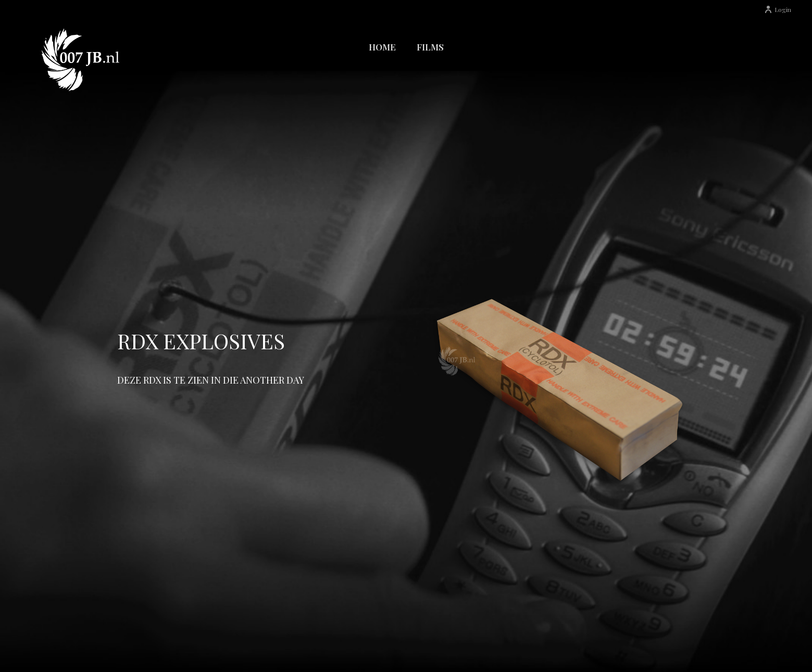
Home (382, 47)
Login (778, 9)
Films (430, 47)
